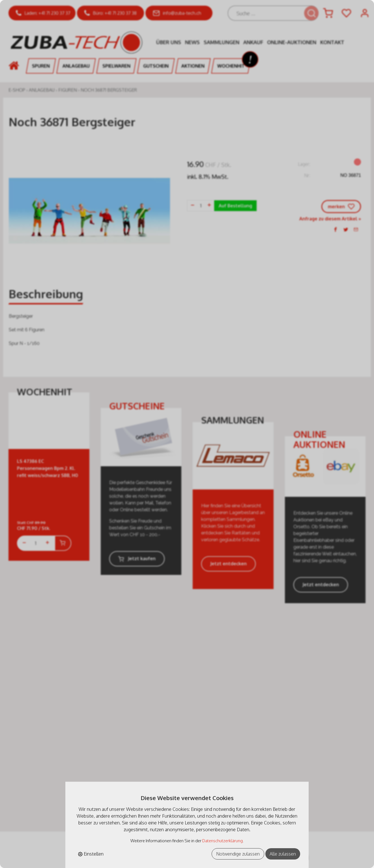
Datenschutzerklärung (223, 841)
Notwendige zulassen (238, 854)
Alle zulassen (283, 854)
